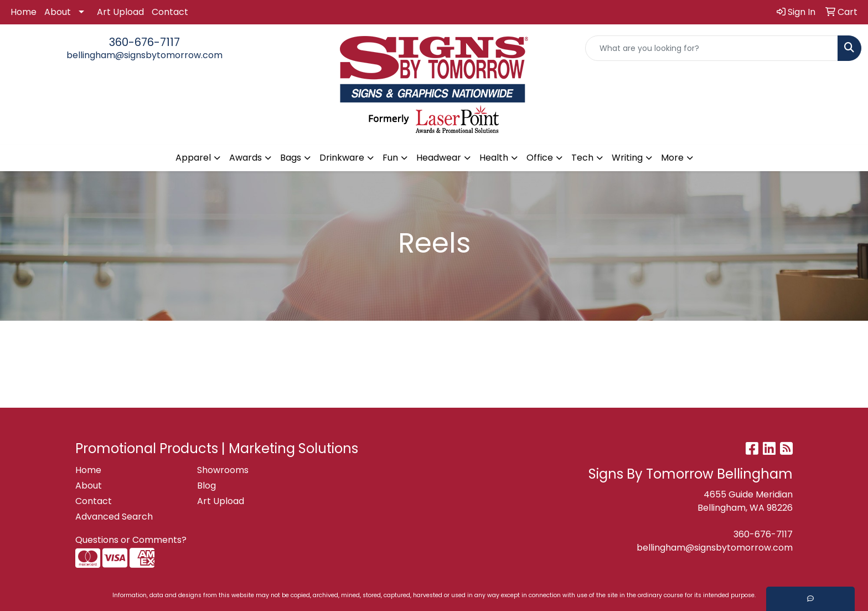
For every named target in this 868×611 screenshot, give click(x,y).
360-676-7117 (144, 42)
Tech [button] (582, 158)
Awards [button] (246, 158)
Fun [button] (390, 158)
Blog (206, 486)
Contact (170, 12)
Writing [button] (627, 158)
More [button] (672, 158)
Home (24, 12)
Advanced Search (114, 517)
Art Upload (120, 12)
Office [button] (540, 158)
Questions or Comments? (131, 540)
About (58, 12)
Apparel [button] (193, 158)
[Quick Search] (712, 48)
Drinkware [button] (342, 158)
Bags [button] (291, 158)
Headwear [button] (439, 158)
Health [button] (494, 158)
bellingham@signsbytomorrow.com (144, 55)
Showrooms (223, 470)
